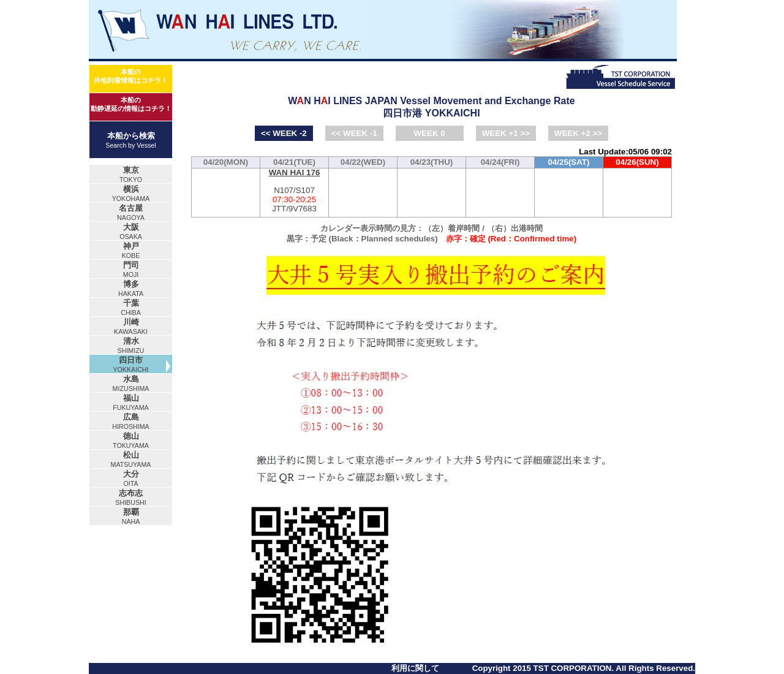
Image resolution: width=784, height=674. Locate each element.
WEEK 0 (430, 133)
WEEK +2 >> (578, 133)
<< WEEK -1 (354, 133)
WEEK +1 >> (506, 133)
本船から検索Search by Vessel (130, 140)
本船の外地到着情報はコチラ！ (131, 76)
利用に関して (415, 668)
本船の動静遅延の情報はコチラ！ (131, 104)
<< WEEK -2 (284, 133)
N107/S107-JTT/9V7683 (294, 191)
